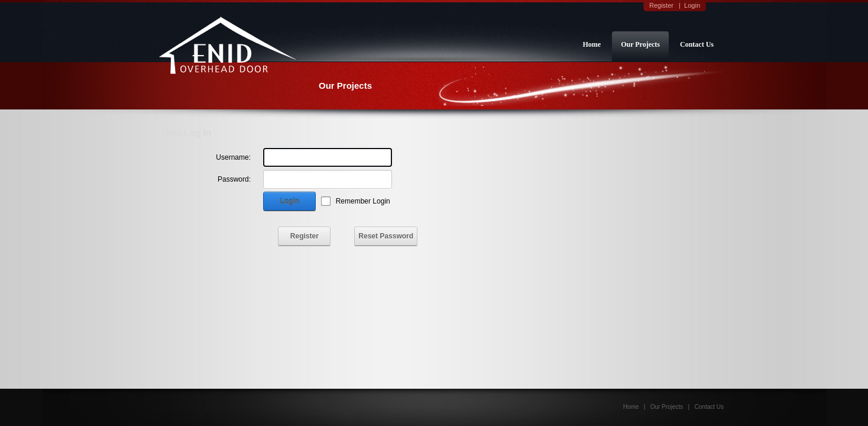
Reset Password (386, 236)
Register (661, 5)
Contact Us (697, 44)
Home (592, 44)
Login (692, 5)
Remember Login (363, 201)
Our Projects (640, 44)
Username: (233, 157)
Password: (234, 179)
